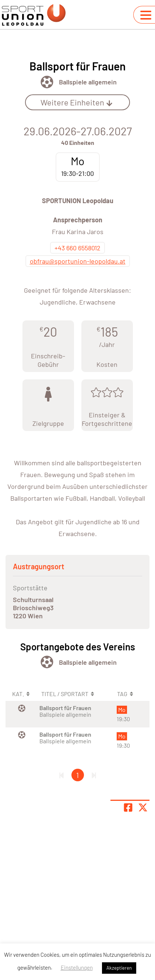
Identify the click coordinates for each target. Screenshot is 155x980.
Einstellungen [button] (77, 967)
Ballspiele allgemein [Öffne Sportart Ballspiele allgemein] (88, 82)
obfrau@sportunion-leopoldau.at (78, 261)
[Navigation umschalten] (146, 15)
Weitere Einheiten (77, 102)
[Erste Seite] (61, 775)
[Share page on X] (143, 807)
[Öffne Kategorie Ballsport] (47, 82)
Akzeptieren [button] (119, 968)
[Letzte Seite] (94, 775)
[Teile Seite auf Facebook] (128, 807)
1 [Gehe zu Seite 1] (77, 775)
